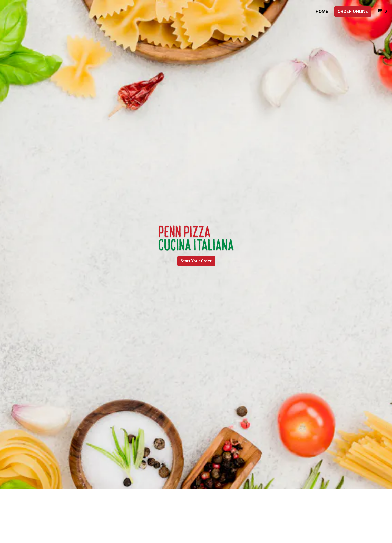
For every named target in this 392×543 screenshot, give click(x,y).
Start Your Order (196, 261)
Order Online (353, 11)
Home (322, 11)
